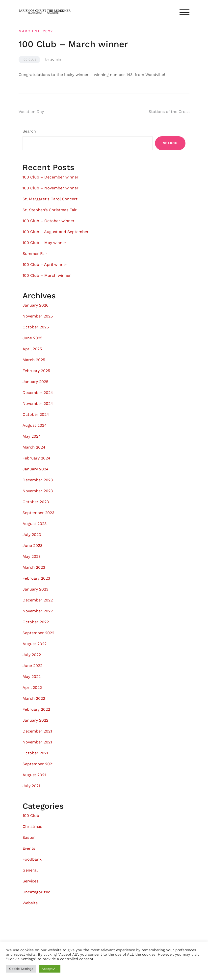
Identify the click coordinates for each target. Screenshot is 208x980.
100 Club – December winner (51, 177)
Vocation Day (31, 112)
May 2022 (32, 677)
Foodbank (32, 859)
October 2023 (36, 502)
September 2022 (38, 633)
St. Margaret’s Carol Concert (50, 199)
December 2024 (38, 393)
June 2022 (32, 666)
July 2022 (32, 655)
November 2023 (38, 491)
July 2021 (31, 786)
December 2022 (38, 600)
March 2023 (34, 567)
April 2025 (32, 349)
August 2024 (35, 425)
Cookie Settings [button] (21, 969)
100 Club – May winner (44, 243)
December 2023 (38, 480)
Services (30, 881)
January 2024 (36, 469)
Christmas (32, 826)
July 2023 (32, 535)
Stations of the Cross (169, 112)
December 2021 (37, 731)
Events (29, 848)
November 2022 (38, 611)
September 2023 (38, 513)
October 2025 (36, 327)
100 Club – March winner (47, 275)
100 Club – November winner (51, 188)
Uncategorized (37, 892)
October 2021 (35, 753)
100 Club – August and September (56, 232)
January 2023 (35, 589)
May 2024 (32, 436)
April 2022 (32, 687)
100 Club (29, 60)
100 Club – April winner (45, 264)
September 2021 (38, 764)
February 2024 (36, 458)
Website (30, 903)
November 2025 (38, 316)
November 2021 (37, 742)
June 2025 (32, 338)
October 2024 (36, 414)
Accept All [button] (50, 969)
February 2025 (36, 371)
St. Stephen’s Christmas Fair (50, 210)
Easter (29, 837)
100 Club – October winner (49, 221)
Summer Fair (35, 254)
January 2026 (36, 305)
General (30, 870)
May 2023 (32, 556)
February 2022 (36, 709)
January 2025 (35, 382)
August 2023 (35, 524)
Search (29, 131)
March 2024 (34, 447)
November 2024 (38, 403)
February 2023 (36, 578)
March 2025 (34, 360)
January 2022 (35, 720)
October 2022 (36, 622)
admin (56, 59)
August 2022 (35, 644)
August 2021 (34, 775)
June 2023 (32, 545)
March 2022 (34, 698)
